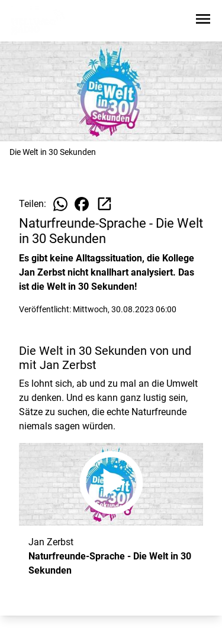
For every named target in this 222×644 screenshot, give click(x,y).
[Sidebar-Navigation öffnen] (203, 21)
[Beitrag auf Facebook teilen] (82, 204)
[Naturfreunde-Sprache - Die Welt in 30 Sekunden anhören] (111, 484)
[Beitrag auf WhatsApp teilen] (60, 204)
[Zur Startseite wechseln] (38, 21)
